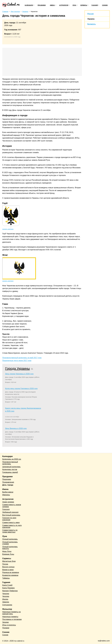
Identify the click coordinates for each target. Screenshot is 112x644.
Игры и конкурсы (9, 625)
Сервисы (84, 5)
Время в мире (8, 570)
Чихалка (6, 594)
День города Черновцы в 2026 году (19, 374)
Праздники (42, 5)
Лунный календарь (10, 539)
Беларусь (92, 24)
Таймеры (6, 578)
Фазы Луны (7, 551)
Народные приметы (10, 617)
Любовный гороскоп (10, 512)
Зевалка (6, 602)
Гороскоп (6, 509)
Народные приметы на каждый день (11, 613)
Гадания (95, 5)
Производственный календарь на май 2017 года (22, 358)
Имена (52, 5)
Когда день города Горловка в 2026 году (21, 389)
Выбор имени (8, 492)
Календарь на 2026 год (12, 459)
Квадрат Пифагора (10, 591)
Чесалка (6, 596)
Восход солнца (8, 567)
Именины (6, 495)
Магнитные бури (9, 561)
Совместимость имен (11, 523)
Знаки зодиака (8, 502)
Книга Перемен (8, 588)
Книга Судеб (7, 585)
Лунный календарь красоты (10, 548)
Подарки (6, 628)
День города (8, 485)
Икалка (5, 599)
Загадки (5, 622)
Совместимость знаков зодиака (12, 506)
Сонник (105, 5)
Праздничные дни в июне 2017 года (17, 361)
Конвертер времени (10, 575)
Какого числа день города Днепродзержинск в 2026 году (23, 410)
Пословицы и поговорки (12, 619)
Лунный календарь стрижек (10, 543)
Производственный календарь (10, 463)
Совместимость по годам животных (10, 531)
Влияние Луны (8, 554)
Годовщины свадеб (10, 472)
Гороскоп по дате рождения (9, 519)
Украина (91, 19)
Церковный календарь (11, 467)
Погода (5, 564)
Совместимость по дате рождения (12, 526)
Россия (91, 14)
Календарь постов (10, 469)
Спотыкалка (7, 605)
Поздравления (8, 482)
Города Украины (17, 368)
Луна (74, 5)
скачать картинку (8, 229)
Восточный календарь (11, 515)
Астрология (64, 5)
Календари (29, 5)
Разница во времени (11, 572)
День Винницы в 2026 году (16, 428)
